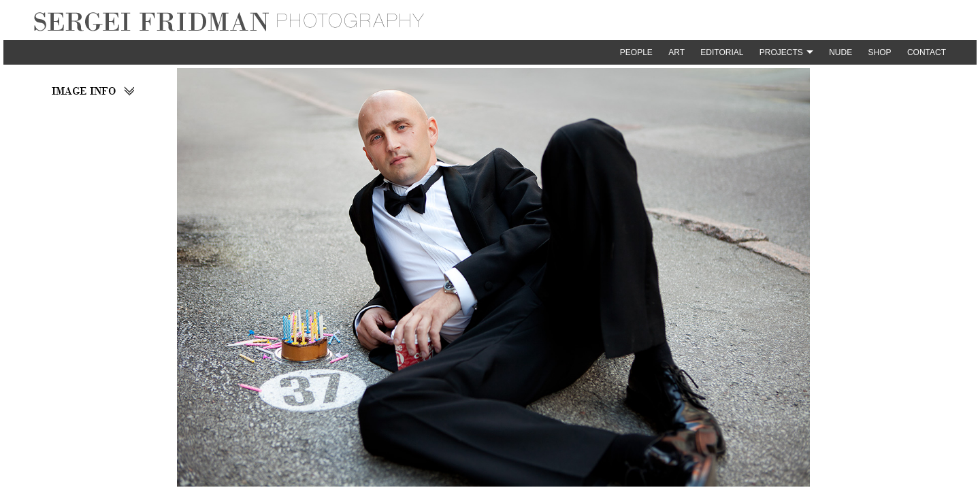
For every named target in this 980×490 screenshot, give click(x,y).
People (636, 52)
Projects (781, 52)
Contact (927, 52)
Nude (840, 52)
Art (676, 52)
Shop (880, 52)
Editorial (722, 52)
